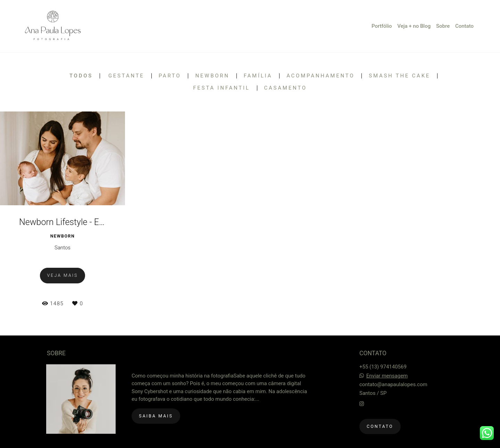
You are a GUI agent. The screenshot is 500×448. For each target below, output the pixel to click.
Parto (170, 76)
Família (258, 76)
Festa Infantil (221, 88)
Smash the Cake (399, 76)
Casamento (286, 88)
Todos (81, 76)
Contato (464, 26)
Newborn (212, 76)
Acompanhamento (320, 76)
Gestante (126, 76)
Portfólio (382, 26)
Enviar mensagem (387, 376)
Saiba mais (156, 416)
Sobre (443, 26)
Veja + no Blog (414, 26)
